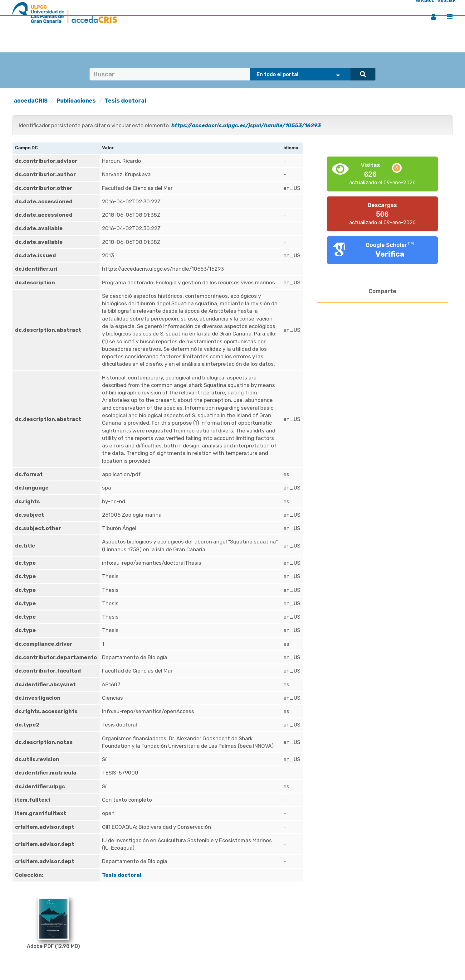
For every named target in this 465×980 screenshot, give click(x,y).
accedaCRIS (31, 101)
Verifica (390, 254)
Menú (450, 17)
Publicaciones (76, 101)
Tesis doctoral (125, 101)
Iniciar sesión (433, 17)
